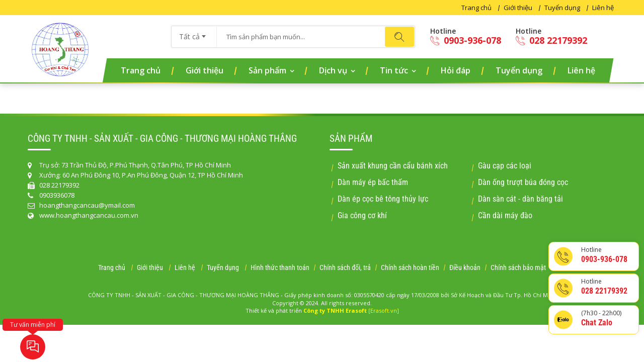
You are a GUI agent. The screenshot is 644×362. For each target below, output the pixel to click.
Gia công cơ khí (362, 215)
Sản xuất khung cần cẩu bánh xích (393, 166)
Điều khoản (465, 267)
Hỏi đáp (456, 70)
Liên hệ (603, 8)
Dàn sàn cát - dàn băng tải (520, 199)
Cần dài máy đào (505, 215)
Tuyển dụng (562, 8)
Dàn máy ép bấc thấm (373, 182)
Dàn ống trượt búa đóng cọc (523, 182)
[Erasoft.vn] (384, 310)
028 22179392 (551, 40)
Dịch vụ (333, 70)
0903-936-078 (466, 40)
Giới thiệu (518, 8)
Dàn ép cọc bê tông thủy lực (383, 199)
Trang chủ (476, 8)
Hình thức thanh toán (280, 267)
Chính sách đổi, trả (345, 267)
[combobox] (194, 33)
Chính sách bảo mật (518, 267)
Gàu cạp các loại (505, 166)
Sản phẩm (267, 70)
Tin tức (394, 70)
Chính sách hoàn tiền (410, 267)
